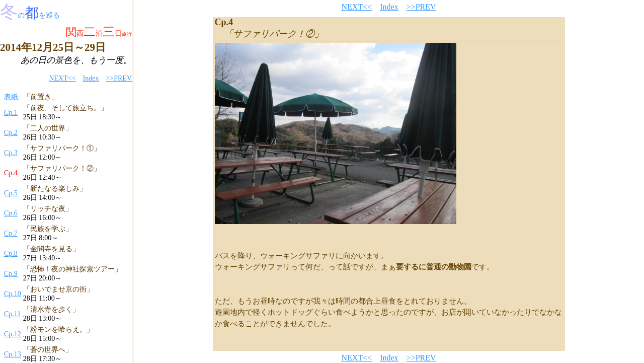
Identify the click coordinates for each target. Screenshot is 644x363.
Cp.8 (11, 253)
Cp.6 (11, 213)
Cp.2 (11, 133)
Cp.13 (13, 354)
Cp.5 (11, 193)
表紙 (11, 97)
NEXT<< (62, 78)
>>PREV (119, 78)
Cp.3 (11, 153)
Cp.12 (13, 334)
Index (91, 78)
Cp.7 (11, 233)
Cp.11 (12, 314)
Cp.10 (13, 294)
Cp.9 (11, 274)
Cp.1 (11, 113)
